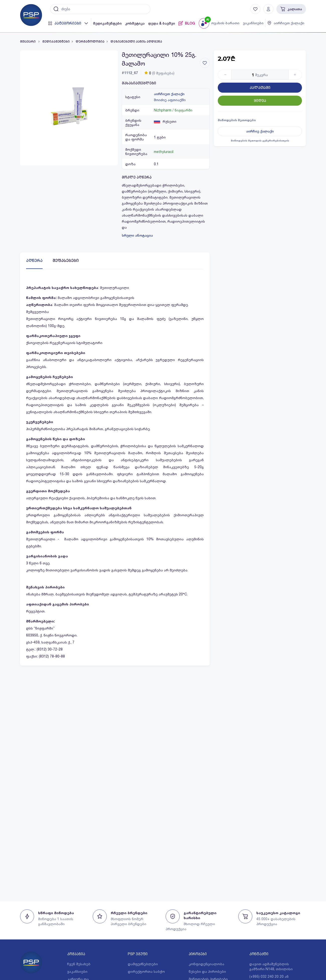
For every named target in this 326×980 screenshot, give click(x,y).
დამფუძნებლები (143, 964)
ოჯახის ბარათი (225, 23)
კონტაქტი (259, 954)
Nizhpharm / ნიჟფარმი (173, 110)
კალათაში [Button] (260, 88)
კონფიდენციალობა (206, 964)
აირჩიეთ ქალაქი (169, 94)
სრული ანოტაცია (137, 235)
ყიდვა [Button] (260, 101)
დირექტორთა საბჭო (146, 971)
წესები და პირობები (207, 971)
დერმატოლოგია (90, 42)
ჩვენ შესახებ (79, 964)
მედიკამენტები (107, 23)
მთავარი (28, 42)
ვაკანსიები (253, 23)
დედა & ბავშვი (161, 23)
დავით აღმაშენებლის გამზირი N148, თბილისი (271, 966)
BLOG (187, 23)
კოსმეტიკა (135, 23)
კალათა (291, 9)
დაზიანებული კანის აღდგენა (136, 42)
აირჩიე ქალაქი (260, 131)
